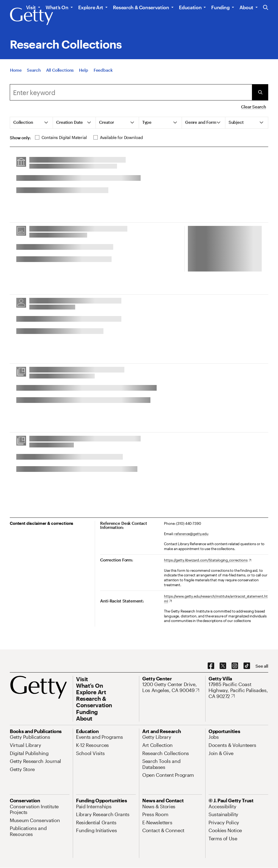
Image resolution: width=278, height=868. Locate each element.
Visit (31, 7)
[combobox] (131, 92)
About (246, 7)
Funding (220, 7)
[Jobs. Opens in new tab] (214, 737)
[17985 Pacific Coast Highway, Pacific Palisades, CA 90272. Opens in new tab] (238, 690)
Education (190, 7)
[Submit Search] (260, 92)
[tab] (31, 123)
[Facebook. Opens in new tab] (211, 666)
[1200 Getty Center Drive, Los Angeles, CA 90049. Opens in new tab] (172, 687)
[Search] (34, 74)
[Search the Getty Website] (266, 8)
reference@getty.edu (191, 534)
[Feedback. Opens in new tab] (103, 74)
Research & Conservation (141, 7)
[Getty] (31, 17)
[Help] (83, 74)
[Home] (16, 74)
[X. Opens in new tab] (223, 666)
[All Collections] (60, 74)
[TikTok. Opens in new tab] (247, 666)
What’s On (57, 7)
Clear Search (253, 107)
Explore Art (91, 7)
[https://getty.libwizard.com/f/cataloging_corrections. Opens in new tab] (208, 560)
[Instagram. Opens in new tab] (235, 666)
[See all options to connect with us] (262, 666)
